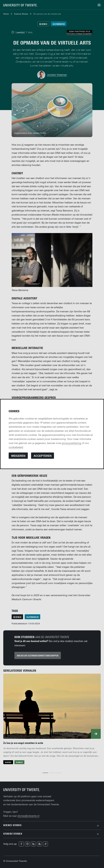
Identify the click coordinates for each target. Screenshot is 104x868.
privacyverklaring (71, 443)
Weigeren (18, 456)
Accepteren (43, 456)
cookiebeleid (16, 447)
